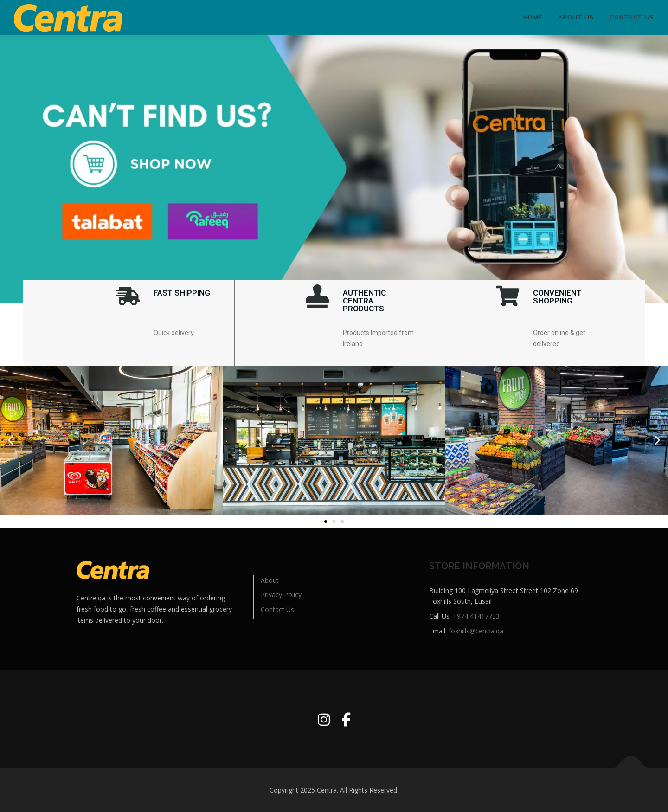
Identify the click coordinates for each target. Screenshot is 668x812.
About (270, 580)
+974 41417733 (476, 616)
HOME (533, 17)
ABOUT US (576, 17)
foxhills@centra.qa (476, 631)
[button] (10, 440)
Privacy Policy (281, 595)
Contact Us (632, 17)
